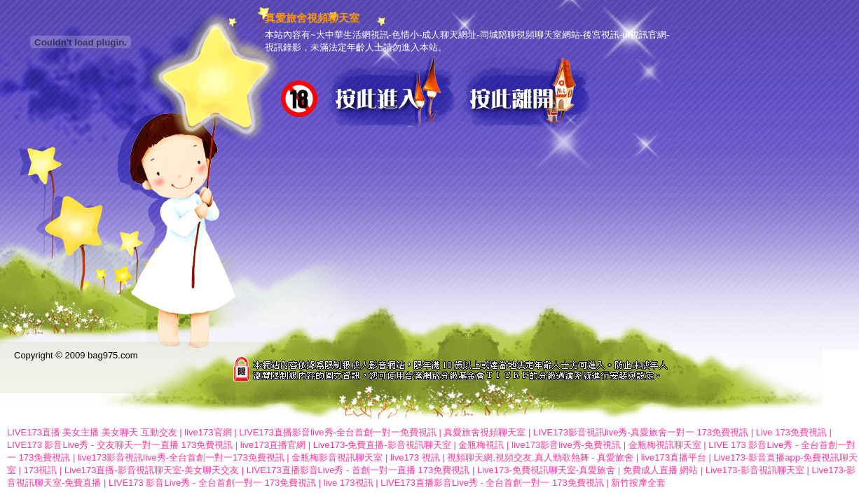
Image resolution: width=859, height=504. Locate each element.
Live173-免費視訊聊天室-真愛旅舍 (546, 470)
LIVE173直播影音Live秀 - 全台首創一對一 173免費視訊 (492, 483)
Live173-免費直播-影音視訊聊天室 (382, 445)
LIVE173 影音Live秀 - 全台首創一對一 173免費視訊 (212, 483)
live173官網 (208, 432)
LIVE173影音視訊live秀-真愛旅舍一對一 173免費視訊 (641, 432)
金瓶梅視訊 (481, 445)
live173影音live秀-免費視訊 (566, 445)
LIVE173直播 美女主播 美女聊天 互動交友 (92, 432)
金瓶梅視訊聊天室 (665, 445)
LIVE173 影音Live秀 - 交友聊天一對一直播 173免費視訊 (120, 445)
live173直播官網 (273, 445)
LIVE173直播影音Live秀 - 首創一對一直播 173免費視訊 (358, 470)
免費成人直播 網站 (661, 470)
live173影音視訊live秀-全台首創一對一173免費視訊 (181, 457)
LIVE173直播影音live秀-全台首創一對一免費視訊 (338, 432)
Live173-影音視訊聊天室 (755, 470)
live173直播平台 (674, 457)
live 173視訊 (349, 483)
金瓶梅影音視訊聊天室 (337, 457)
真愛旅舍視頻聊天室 (485, 432)
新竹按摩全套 (638, 483)
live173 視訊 (415, 457)
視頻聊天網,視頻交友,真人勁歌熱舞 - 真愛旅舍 (540, 457)
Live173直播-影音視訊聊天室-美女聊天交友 (152, 470)
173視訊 (41, 470)
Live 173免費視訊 (791, 432)
